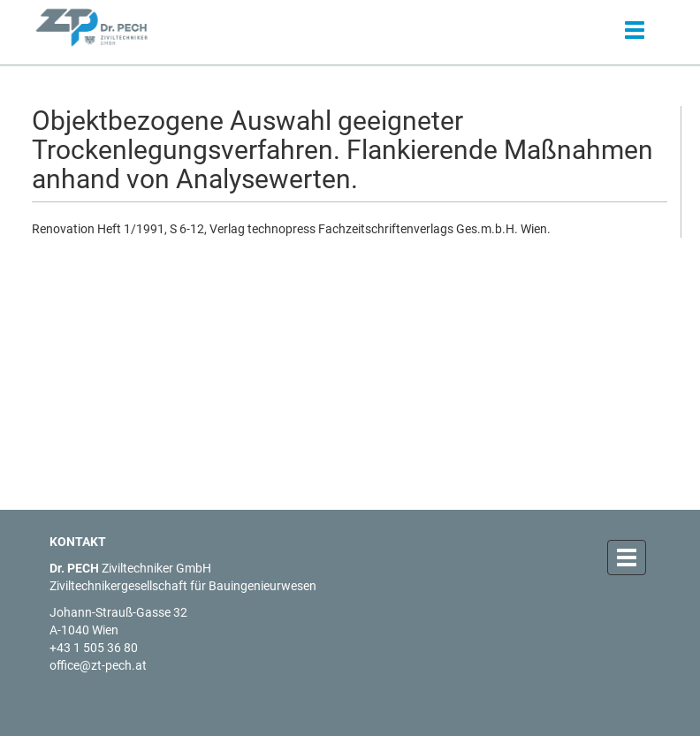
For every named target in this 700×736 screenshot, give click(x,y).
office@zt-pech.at (98, 665)
